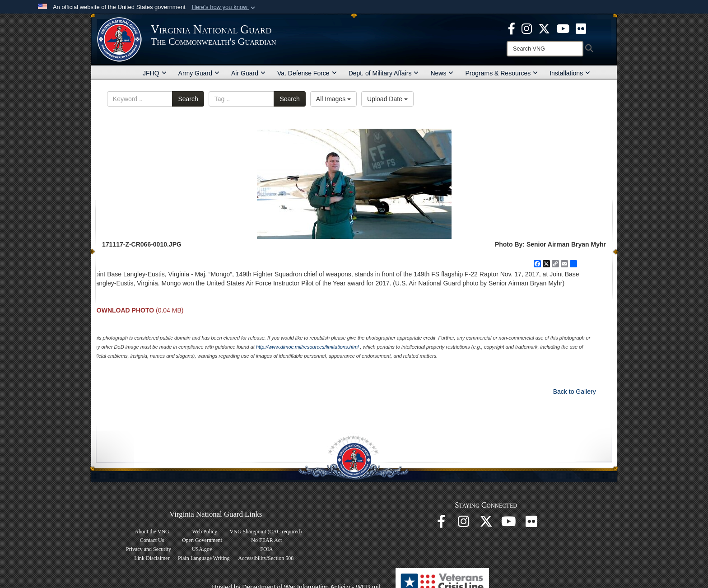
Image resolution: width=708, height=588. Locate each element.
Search (188, 99)
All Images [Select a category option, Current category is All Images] (333, 99)
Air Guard (248, 73)
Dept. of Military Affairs (384, 73)
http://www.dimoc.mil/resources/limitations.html (307, 347)
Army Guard (199, 73)
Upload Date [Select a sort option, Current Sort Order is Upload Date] (387, 99)
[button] (224, 7)
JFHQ (155, 73)
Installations (570, 73)
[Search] (545, 49)
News (442, 73)
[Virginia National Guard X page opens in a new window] (544, 28)
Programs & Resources (501, 73)
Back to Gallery (575, 392)
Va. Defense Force (307, 73)
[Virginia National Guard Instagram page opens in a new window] (527, 28)
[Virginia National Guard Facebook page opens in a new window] (512, 28)
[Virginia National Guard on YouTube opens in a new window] (563, 28)
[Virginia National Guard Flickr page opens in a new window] (581, 28)
